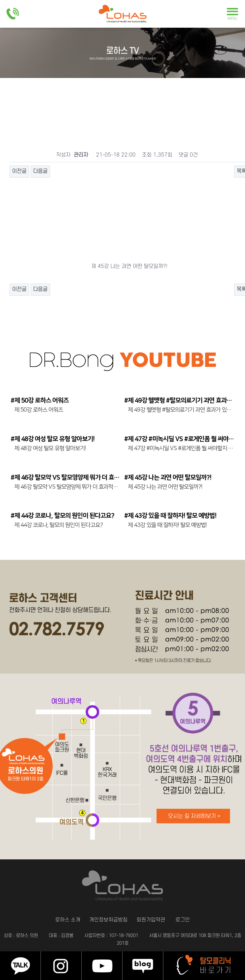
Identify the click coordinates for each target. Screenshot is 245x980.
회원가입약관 (155, 920)
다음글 (40, 171)
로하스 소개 (59, 920)
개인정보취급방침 (106, 920)
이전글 (19, 171)
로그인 (192, 920)
